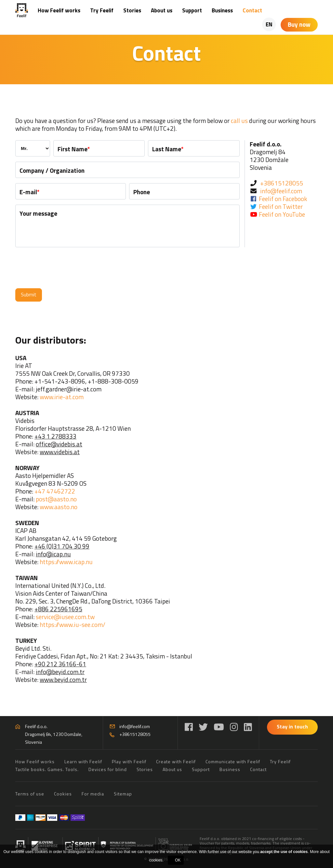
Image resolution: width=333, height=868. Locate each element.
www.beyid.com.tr (63, 679)
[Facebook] (189, 727)
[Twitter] (203, 727)
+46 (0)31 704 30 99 (62, 546)
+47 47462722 (55, 491)
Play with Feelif (129, 761)
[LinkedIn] (248, 727)
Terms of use (30, 794)
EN (269, 24)
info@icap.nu (53, 554)
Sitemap (123, 794)
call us (239, 121)
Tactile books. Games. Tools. (47, 769)
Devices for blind (108, 769)
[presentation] (65, 268)
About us (162, 10)
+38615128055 (282, 183)
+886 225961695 (58, 609)
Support (192, 10)
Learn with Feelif (83, 761)
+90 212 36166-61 (60, 664)
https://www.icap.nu (66, 562)
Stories (132, 10)
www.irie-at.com (62, 397)
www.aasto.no (59, 507)
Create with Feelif (176, 761)
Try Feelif (102, 10)
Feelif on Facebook (283, 199)
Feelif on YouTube (282, 214)
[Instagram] (234, 727)
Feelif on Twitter (281, 206)
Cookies (63, 794)
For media (93, 794)
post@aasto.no (56, 499)
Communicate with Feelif (233, 761)
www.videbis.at (60, 452)
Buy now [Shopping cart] (299, 24)
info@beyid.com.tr (60, 672)
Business (222, 10)
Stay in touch (292, 726)
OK (178, 860)
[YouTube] (219, 727)
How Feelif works (59, 10)
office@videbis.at (59, 444)
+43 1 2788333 (55, 436)
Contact (252, 10)
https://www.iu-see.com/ (73, 624)
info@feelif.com (281, 191)
